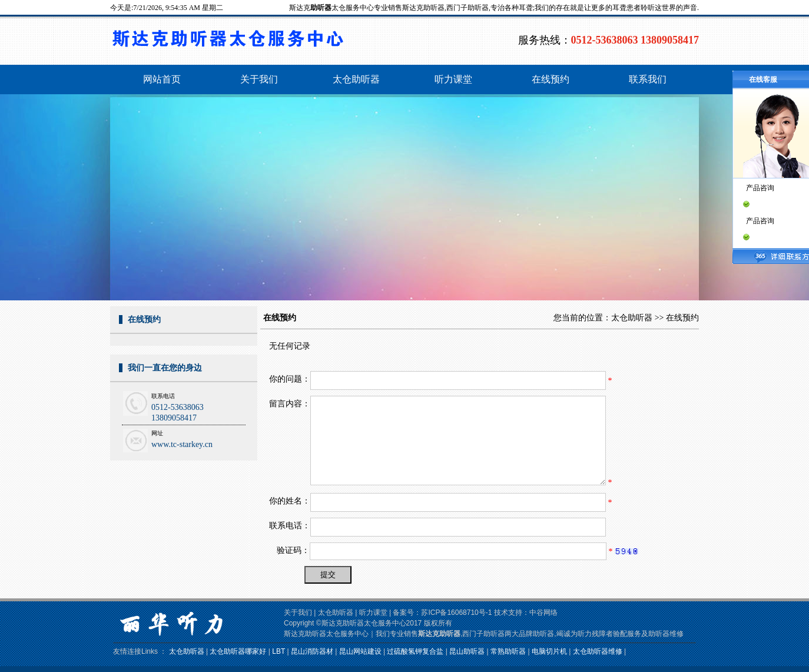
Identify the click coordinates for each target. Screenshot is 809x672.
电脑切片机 (549, 651)
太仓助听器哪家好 (238, 651)
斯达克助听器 (439, 634)
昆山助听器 (467, 651)
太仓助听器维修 (598, 651)
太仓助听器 (632, 318)
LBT (278, 651)
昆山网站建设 (360, 651)
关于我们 (298, 613)
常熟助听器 (508, 651)
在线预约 (682, 318)
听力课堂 (373, 613)
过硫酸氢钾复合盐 (415, 651)
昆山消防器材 (312, 651)
